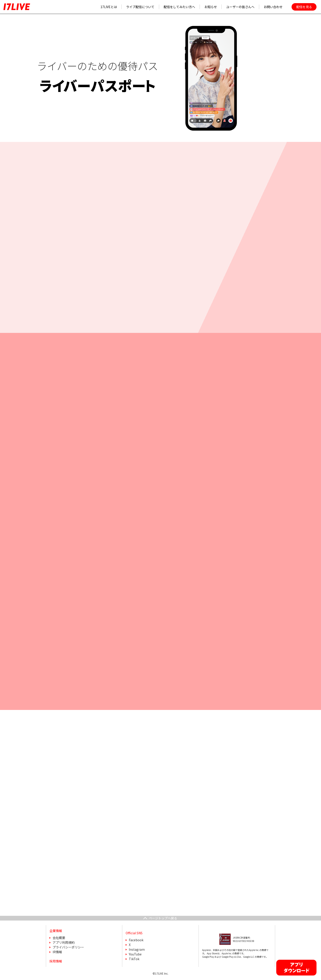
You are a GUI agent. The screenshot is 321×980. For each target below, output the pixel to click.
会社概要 (59, 938)
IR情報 (57, 952)
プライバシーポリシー (68, 947)
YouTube (135, 954)
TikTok (134, 959)
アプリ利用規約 (64, 942)
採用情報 (56, 961)
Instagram (137, 949)
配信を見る (304, 7)
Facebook (136, 940)
